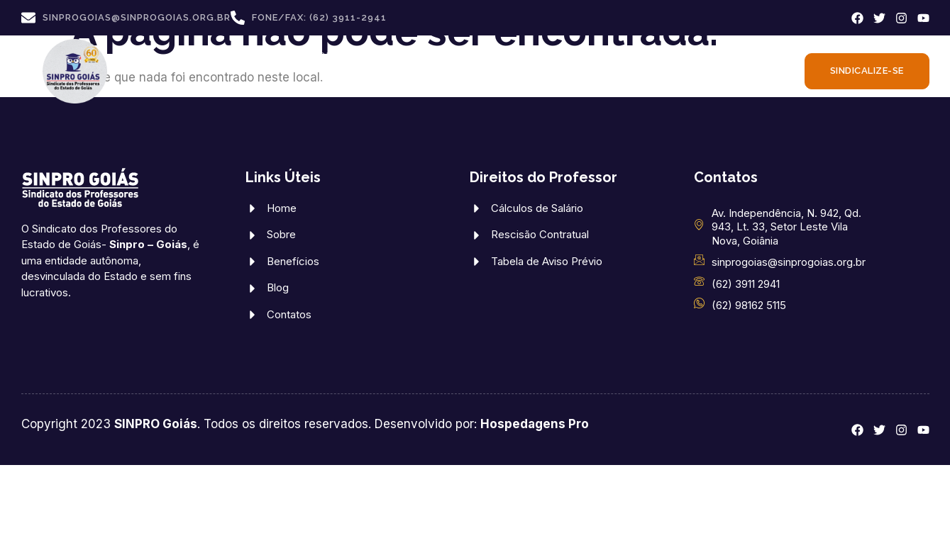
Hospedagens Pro (535, 424)
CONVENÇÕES (701, 56)
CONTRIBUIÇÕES (362, 85)
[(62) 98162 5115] (699, 303)
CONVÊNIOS (340, 56)
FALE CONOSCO (584, 84)
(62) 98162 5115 (749, 305)
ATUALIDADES (477, 85)
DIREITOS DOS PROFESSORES (565, 56)
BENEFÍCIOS (427, 56)
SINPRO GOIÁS (242, 56)
